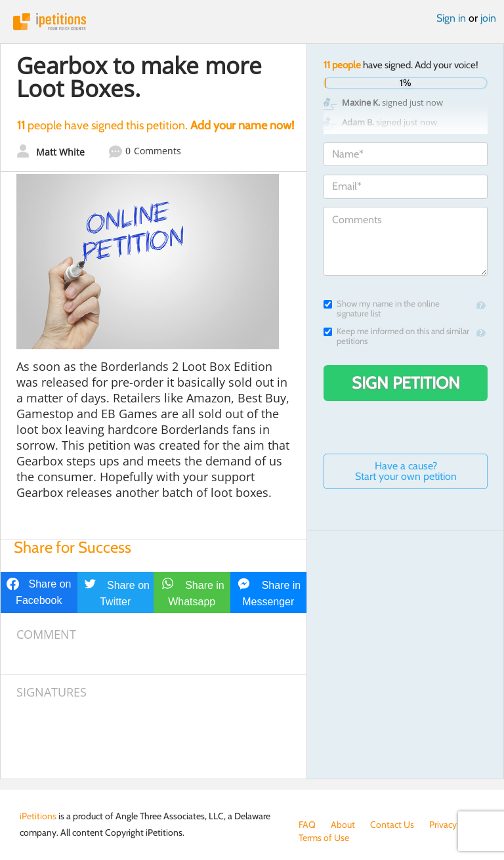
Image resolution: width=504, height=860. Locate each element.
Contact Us (392, 825)
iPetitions (252, 22)
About (343, 825)
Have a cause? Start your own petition (406, 471)
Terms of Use (324, 838)
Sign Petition (406, 383)
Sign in (451, 18)
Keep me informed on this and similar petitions (396, 336)
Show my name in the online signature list (382, 309)
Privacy (443, 825)
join (488, 18)
